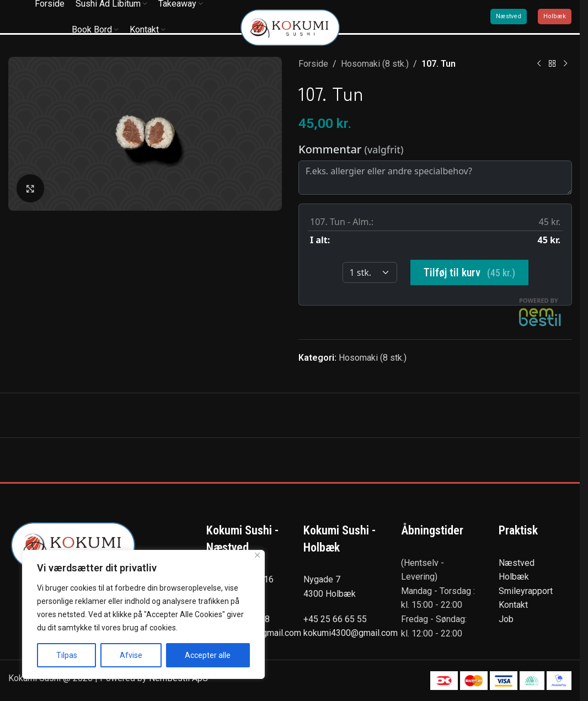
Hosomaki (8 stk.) (375, 64)
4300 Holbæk (330, 594)
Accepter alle (208, 655)
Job (506, 619)
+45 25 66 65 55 (335, 619)
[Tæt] (257, 555)
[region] (143, 614)
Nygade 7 (322, 579)
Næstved (509, 16)
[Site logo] (290, 27)
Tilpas (67, 655)
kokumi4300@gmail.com (351, 633)
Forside (313, 64)
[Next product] (565, 64)
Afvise (131, 655)
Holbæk (555, 16)
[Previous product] (538, 64)
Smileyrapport (526, 591)
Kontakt (513, 605)
